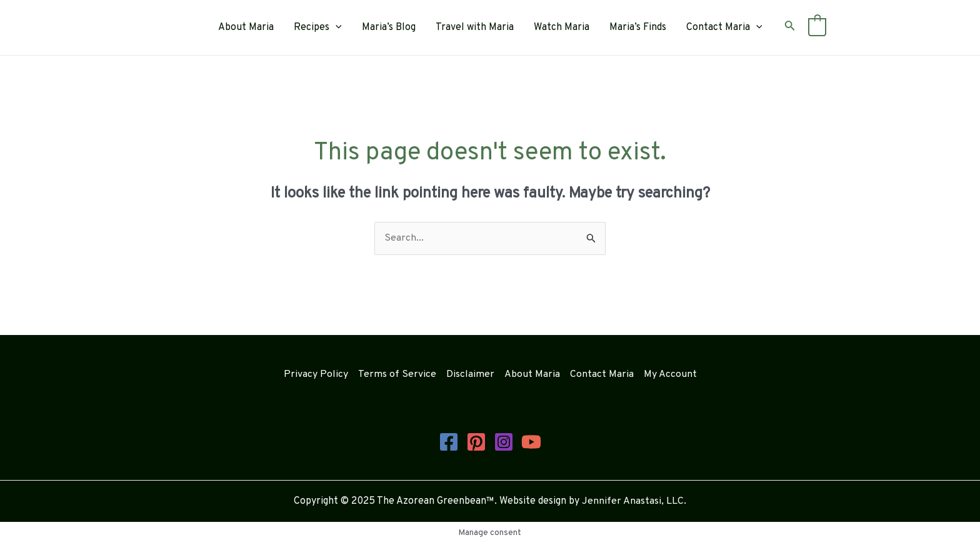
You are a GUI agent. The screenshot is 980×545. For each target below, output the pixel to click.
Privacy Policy (316, 374)
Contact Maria (724, 27)
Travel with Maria (475, 27)
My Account (670, 374)
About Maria (246, 27)
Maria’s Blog (389, 27)
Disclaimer (470, 374)
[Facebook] (449, 442)
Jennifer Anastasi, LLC (633, 501)
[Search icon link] (790, 27)
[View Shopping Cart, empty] (817, 27)
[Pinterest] (476, 442)
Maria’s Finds (638, 27)
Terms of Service (397, 374)
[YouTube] (531, 442)
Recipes (318, 27)
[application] (336, 27)
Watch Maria (562, 27)
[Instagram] (504, 442)
